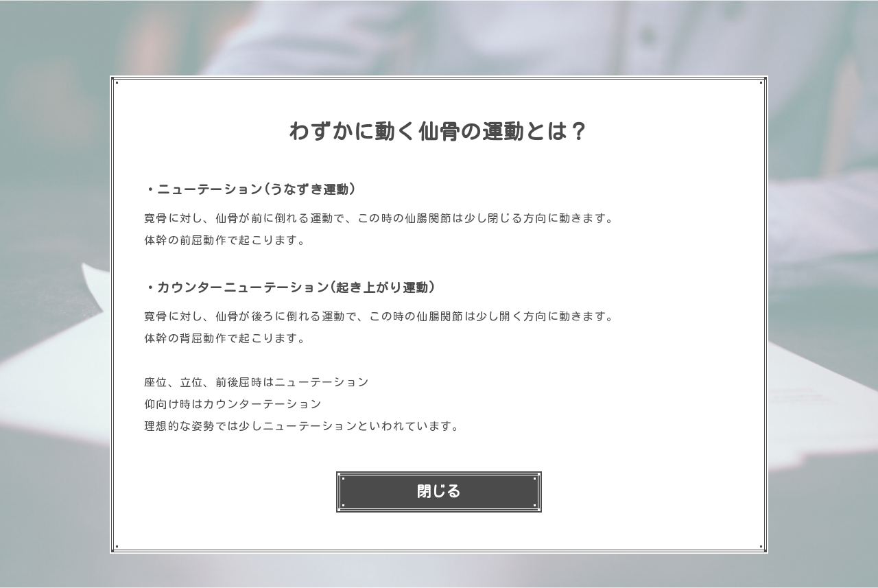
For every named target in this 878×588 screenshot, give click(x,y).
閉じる (439, 492)
